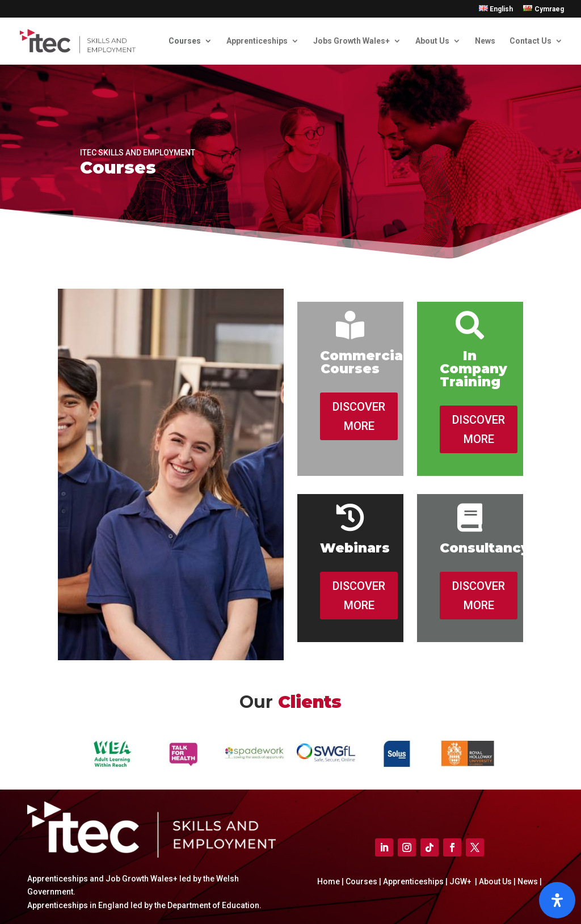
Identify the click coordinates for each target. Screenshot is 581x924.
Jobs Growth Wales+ (351, 41)
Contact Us (531, 41)
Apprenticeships (257, 41)
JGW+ (461, 881)
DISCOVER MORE (359, 416)
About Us (432, 41)
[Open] (557, 900)
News (485, 41)
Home (329, 881)
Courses (185, 41)
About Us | (496, 881)
